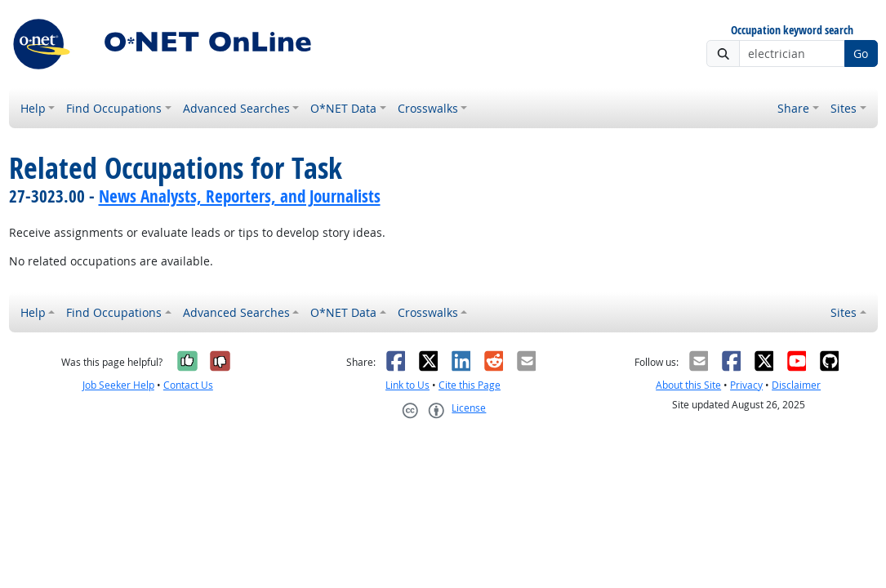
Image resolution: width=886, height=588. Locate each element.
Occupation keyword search (792, 31)
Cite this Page (470, 385)
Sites (844, 108)
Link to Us (407, 385)
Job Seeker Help (118, 385)
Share (793, 108)
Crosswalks (428, 108)
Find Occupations (114, 108)
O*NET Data (343, 108)
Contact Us (188, 385)
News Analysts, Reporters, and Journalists (240, 196)
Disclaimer (796, 385)
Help (33, 108)
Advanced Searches (236, 108)
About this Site (688, 385)
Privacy (746, 385)
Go (861, 53)
